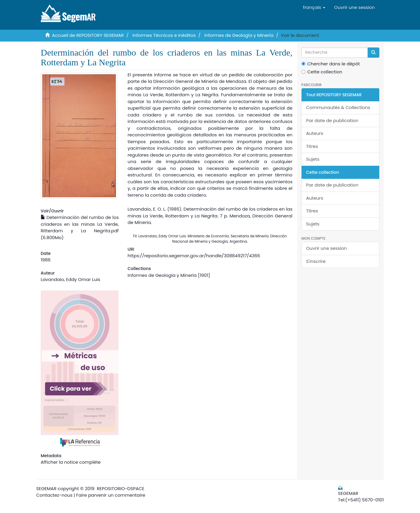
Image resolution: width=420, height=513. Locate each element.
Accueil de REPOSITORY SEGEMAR (88, 35)
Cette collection (322, 72)
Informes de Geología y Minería (239, 35)
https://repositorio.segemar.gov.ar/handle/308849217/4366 (194, 256)
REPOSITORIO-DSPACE (121, 488)
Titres (312, 146)
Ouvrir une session (327, 248)
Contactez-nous (54, 495)
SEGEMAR (46, 488)
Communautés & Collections (338, 107)
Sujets (313, 159)
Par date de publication (332, 120)
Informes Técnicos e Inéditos (164, 35)
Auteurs (315, 133)
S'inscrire (316, 261)
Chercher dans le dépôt (331, 64)
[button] (314, 7)
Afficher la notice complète (71, 462)
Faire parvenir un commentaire (111, 495)
